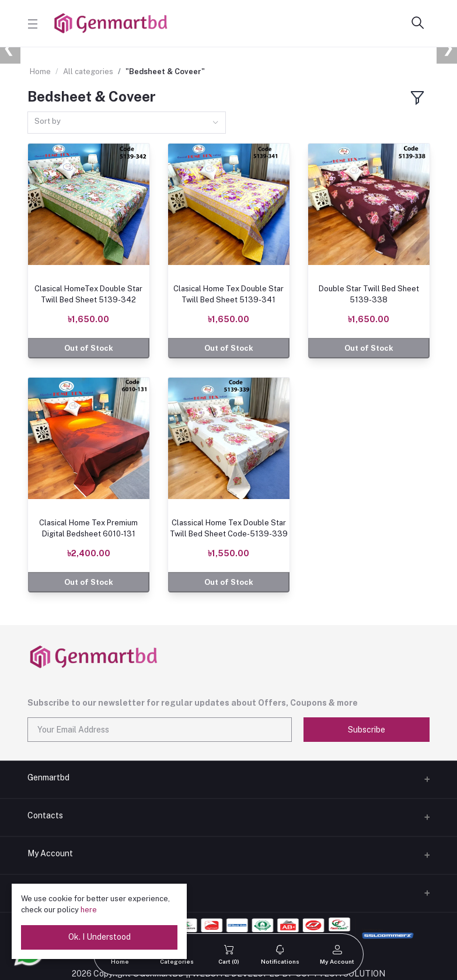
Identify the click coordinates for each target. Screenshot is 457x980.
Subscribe (367, 730)
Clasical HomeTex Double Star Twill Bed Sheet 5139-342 (88, 294)
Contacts (45, 815)
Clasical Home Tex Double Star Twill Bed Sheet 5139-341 (228, 294)
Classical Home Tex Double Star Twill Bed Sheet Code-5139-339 (229, 528)
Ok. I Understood (100, 937)
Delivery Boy (51, 891)
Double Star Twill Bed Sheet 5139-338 (369, 294)
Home (40, 72)
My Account (50, 853)
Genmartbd (48, 777)
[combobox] (127, 123)
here (89, 910)
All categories (88, 72)
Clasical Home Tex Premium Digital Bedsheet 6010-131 (88, 528)
